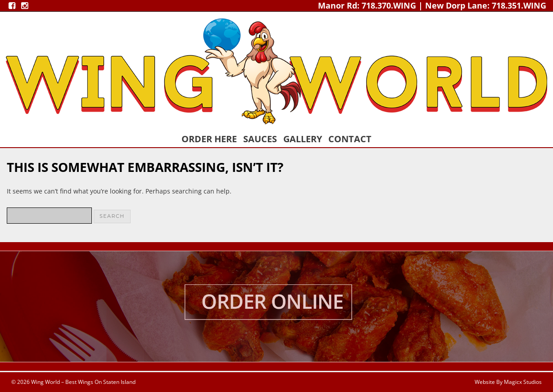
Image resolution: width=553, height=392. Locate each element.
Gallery (303, 139)
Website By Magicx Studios (508, 382)
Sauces (260, 139)
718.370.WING (389, 5)
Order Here (209, 139)
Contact (350, 139)
